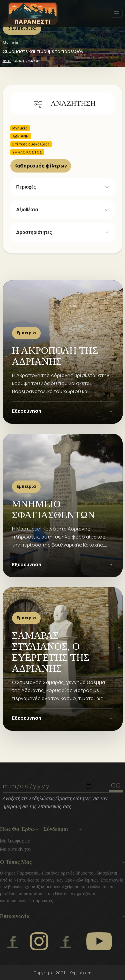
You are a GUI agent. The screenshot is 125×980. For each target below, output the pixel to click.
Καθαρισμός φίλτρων (41, 166)
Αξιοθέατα (27, 210)
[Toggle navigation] (117, 13)
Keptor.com (80, 973)
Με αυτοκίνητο (15, 849)
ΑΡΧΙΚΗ (7, 61)
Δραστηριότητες (34, 232)
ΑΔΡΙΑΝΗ (20, 61)
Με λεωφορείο (15, 841)
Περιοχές (26, 187)
